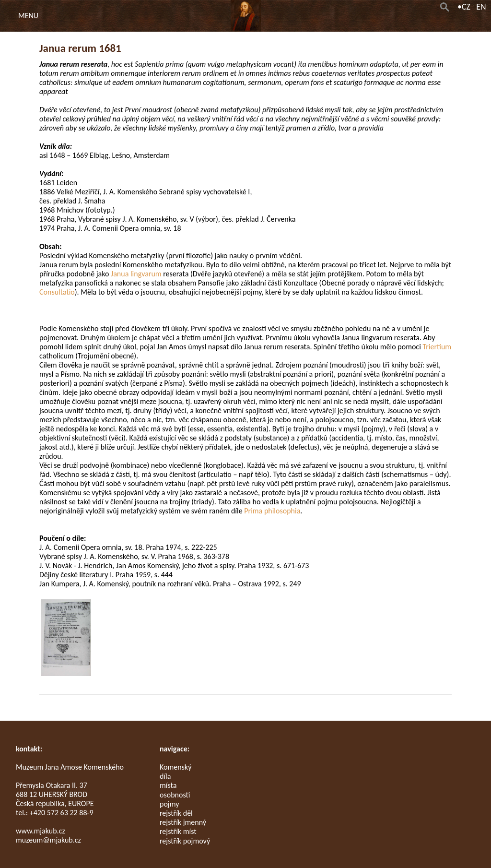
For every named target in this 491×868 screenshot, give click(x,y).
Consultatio (57, 292)
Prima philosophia (272, 511)
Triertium (437, 347)
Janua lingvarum (136, 274)
